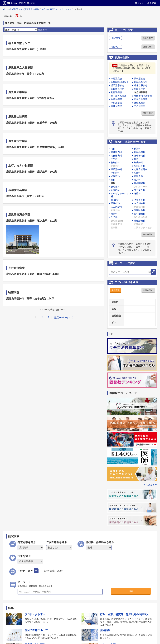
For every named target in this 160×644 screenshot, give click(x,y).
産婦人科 (138, 176)
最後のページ (62, 318)
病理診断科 (140, 210)
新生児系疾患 (141, 99)
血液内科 (115, 200)
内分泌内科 (140, 203)
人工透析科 (116, 207)
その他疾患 (140, 106)
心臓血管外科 (141, 169)
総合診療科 (140, 221)
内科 (113, 149)
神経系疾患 (116, 79)
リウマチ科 (140, 190)
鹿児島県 (116, 38)
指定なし (116, 47)
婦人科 (137, 180)
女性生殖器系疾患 (143, 96)
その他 (114, 217)
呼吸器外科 (116, 169)
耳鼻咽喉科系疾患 (120, 82)
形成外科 (138, 162)
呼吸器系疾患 (141, 82)
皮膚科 (137, 173)
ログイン (139, 3)
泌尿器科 (115, 176)
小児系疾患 (116, 103)
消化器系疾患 (141, 85)
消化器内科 (116, 156)
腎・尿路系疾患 (119, 96)
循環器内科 (140, 156)
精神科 (137, 149)
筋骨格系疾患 (117, 89)
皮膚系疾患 (140, 89)
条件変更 (116, 290)
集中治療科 (140, 214)
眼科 (113, 183)
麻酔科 (137, 193)
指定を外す (148, 38)
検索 (131, 591)
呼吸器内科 (140, 152)
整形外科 (115, 162)
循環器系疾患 (117, 85)
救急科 (114, 214)
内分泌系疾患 (141, 92)
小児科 (114, 159)
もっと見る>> (150, 485)
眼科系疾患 (140, 79)
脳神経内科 (116, 152)
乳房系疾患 (116, 92)
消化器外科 (140, 200)
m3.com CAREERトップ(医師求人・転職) (21, 9)
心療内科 (115, 190)
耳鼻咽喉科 (140, 183)
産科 (113, 180)
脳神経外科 (140, 166)
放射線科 (115, 187)
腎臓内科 (115, 203)
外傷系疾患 (140, 103)
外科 (136, 159)
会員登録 (152, 3)
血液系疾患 (116, 99)
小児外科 (115, 173)
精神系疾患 (116, 106)
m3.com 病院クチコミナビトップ (57, 9)
